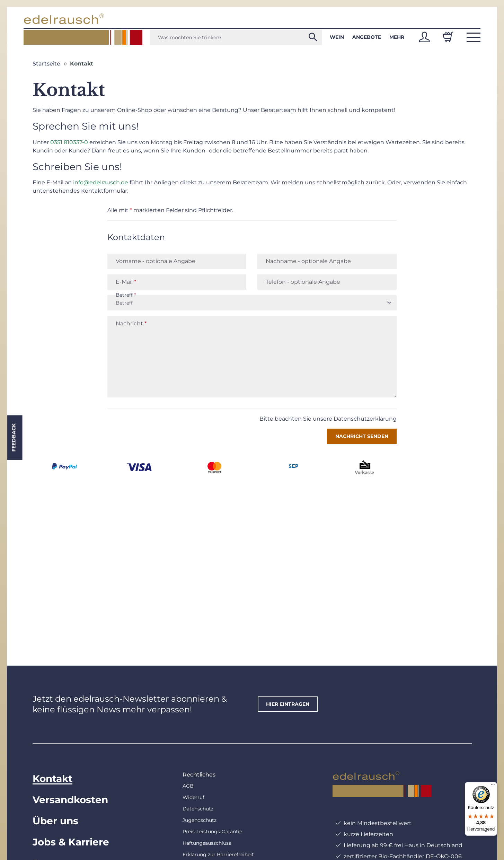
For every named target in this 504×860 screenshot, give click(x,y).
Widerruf (193, 797)
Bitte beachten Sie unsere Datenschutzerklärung (328, 419)
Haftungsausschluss (207, 843)
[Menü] (493, 786)
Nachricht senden (362, 436)
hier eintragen (288, 704)
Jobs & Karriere (71, 842)
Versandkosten (70, 800)
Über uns (55, 821)
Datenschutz (198, 809)
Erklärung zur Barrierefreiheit (218, 854)
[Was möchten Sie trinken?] (236, 37)
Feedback (14, 438)
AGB (188, 786)
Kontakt (52, 779)
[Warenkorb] (448, 37)
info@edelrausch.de (101, 182)
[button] (424, 37)
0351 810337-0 (69, 142)
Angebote (367, 37)
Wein (337, 37)
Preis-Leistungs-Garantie (212, 832)
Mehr (397, 37)
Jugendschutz (200, 820)
